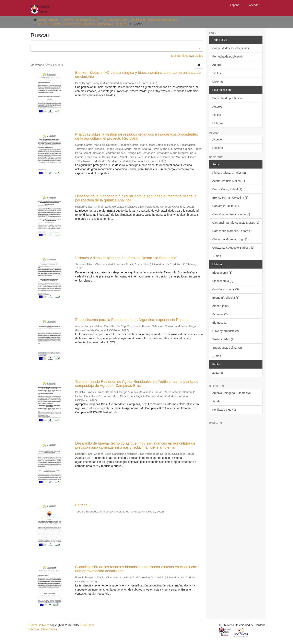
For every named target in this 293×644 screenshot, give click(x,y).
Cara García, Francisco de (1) (231, 214)
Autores (217, 65)
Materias (218, 82)
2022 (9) (218, 373)
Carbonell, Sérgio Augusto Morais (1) (236, 223)
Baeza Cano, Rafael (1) (227, 189)
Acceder (218, 139)
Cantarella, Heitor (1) (226, 206)
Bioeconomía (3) (223, 281)
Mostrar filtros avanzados (187, 56)
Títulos (217, 73)
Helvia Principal (48, 20)
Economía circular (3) (226, 298)
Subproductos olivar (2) (227, 348)
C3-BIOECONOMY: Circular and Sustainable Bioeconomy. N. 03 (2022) (83, 24)
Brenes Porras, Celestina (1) (230, 198)
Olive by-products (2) (226, 331)
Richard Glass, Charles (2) (229, 173)
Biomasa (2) (220, 314)
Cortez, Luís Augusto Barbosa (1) (233, 248)
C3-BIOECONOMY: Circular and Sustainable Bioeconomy (140, 20)
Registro (218, 148)
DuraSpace (87, 625)
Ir (200, 48)
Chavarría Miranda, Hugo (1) (231, 239)
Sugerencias (49, 629)
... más (217, 256)
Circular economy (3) (226, 289)
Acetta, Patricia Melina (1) (229, 181)
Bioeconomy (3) (222, 273)
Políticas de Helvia (224, 410)
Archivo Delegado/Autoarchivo (232, 393)
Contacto (33, 629)
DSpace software (38, 625)
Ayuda (216, 401)
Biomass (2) (220, 323)
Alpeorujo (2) (221, 306)
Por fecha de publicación (228, 57)
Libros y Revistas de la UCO (81, 20)
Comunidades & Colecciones (231, 48)
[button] (237, 5)
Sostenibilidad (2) (223, 339)
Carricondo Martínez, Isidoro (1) (233, 231)
